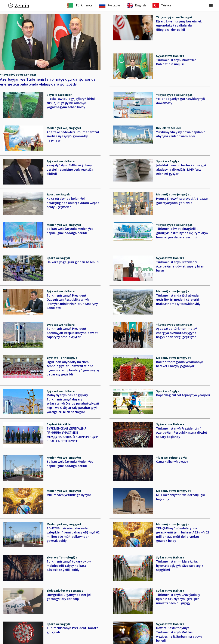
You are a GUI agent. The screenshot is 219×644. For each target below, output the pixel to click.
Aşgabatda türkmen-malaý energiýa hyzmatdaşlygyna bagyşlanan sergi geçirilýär (176, 333)
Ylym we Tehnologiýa (62, 358)
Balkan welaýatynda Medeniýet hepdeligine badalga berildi (70, 231)
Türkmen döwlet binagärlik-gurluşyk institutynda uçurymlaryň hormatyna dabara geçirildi (182, 233)
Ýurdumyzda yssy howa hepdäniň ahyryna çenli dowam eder (181, 134)
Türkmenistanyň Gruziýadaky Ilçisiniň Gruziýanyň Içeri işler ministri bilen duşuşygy (178, 599)
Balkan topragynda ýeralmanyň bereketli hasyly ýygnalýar (180, 364)
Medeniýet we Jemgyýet (64, 128)
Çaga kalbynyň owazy (172, 462)
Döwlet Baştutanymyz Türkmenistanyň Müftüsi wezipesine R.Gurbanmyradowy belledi (179, 634)
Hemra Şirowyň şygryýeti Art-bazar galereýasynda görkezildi (182, 201)
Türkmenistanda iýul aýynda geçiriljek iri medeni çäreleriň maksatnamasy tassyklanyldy (178, 300)
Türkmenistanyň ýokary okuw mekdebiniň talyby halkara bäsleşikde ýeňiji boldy (69, 566)
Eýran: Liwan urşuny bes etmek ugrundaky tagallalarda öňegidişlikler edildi (179, 25)
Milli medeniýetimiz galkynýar (69, 495)
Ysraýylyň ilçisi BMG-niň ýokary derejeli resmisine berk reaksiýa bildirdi (70, 169)
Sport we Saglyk (168, 161)
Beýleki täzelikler (59, 95)
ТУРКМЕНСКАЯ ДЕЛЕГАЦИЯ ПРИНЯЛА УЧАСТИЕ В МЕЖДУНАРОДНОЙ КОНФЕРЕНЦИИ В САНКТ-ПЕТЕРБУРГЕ (73, 435)
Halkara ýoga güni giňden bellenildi (73, 262)
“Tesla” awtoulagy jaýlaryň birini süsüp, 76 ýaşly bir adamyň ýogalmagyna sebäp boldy (71, 103)
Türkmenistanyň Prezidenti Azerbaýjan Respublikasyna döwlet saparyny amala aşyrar (72, 333)
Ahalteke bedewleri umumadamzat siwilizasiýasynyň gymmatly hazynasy (73, 136)
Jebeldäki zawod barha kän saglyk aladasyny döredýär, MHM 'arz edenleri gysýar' (181, 169)
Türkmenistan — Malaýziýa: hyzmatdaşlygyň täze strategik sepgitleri (180, 566)
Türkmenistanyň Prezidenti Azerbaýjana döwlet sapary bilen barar (180, 266)
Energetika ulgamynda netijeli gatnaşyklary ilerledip (69, 597)
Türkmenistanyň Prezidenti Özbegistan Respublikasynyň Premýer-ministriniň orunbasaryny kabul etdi (72, 302)
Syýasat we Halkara (170, 56)
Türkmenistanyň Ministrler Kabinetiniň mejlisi (176, 62)
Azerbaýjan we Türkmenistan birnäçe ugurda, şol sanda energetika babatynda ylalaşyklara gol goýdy (48, 82)
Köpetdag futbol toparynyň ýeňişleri (183, 395)
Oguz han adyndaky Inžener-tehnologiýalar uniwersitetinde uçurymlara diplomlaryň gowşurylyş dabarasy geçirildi (73, 368)
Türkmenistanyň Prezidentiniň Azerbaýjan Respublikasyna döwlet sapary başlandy (182, 433)
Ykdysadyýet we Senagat (18, 75)
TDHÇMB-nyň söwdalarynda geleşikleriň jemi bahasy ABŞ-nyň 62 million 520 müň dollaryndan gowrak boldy (73, 535)
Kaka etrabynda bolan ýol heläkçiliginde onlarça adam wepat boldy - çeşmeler (73, 203)
